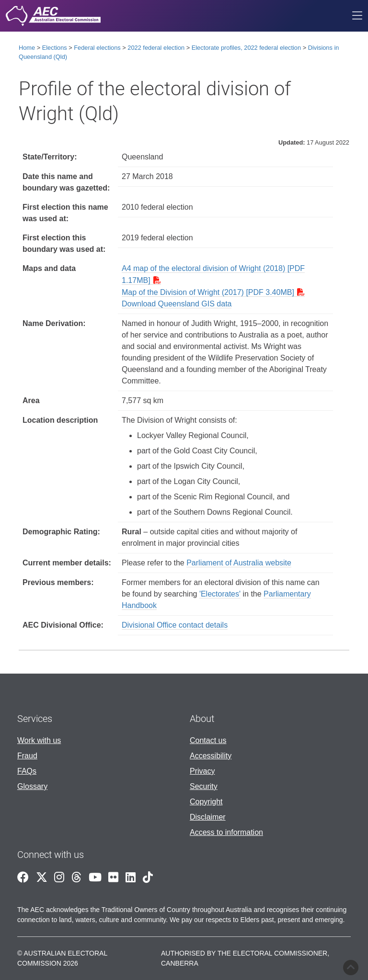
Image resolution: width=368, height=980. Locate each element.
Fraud (27, 756)
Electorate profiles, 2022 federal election (246, 48)
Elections (55, 48)
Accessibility (211, 756)
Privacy (202, 771)
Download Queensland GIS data (177, 304)
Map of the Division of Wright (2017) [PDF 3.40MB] (208, 292)
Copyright (206, 802)
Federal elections (97, 48)
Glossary (32, 786)
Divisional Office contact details (175, 625)
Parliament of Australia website (239, 563)
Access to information (226, 832)
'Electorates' (220, 594)
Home (27, 48)
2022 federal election (156, 48)
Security (204, 786)
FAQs (27, 771)
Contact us (208, 740)
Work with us (39, 740)
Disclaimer (208, 817)
